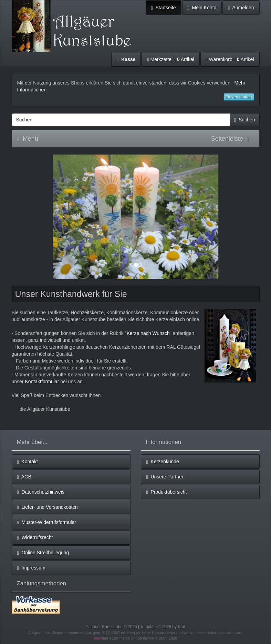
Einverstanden (239, 97)
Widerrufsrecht (35, 538)
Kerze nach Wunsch (148, 333)
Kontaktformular (42, 382)
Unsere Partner (165, 477)
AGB (24, 477)
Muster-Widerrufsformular (47, 522)
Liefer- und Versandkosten (48, 507)
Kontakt (28, 462)
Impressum (31, 568)
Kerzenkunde (163, 462)
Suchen (244, 120)
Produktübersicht (167, 492)
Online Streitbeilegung (43, 553)
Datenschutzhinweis (41, 492)
